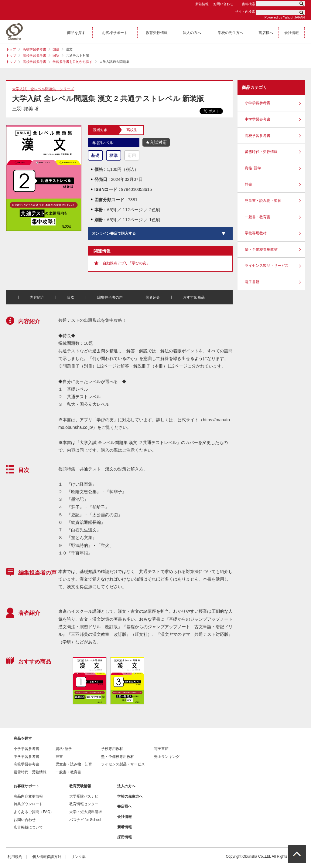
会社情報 (125, 817)
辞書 (248, 184)
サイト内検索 (245, 12)
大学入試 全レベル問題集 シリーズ (43, 89)
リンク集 (78, 857)
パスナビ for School (85, 820)
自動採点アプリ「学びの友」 (126, 263)
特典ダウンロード (28, 804)
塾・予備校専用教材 (261, 249)
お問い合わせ (223, 4)
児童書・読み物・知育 (263, 201)
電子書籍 (252, 282)
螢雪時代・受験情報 (261, 152)
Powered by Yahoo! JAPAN (285, 17)
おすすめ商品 (194, 297)
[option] (89, 681)
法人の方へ (126, 786)
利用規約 (15, 857)
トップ (11, 49)
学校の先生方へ (130, 796)
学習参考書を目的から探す (73, 62)
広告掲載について (28, 827)
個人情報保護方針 (47, 857)
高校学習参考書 (34, 49)
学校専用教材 (256, 233)
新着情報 (202, 4)
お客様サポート (26, 786)
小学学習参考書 (258, 103)
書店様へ (125, 806)
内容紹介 (37, 297)
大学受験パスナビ (84, 796)
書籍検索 (248, 4)
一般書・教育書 (258, 217)
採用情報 (125, 837)
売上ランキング (167, 757)
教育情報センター (84, 804)
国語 (56, 49)
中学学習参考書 (258, 119)
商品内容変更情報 (28, 796)
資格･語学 (253, 168)
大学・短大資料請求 (86, 812)
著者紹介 (153, 297)
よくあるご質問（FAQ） (34, 812)
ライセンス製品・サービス (267, 266)
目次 (71, 297)
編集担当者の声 (110, 297)
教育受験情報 (80, 786)
